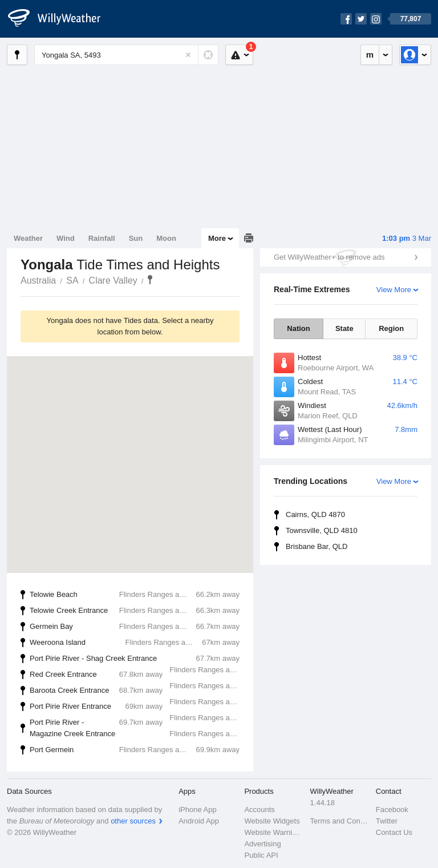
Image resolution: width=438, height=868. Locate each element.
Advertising (262, 844)
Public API (261, 855)
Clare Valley (113, 280)
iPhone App (198, 810)
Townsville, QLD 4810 (322, 530)
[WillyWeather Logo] (60, 19)
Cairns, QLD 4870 (315, 514)
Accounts (259, 810)
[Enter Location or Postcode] (126, 55)
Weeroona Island (135, 643)
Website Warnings (273, 832)
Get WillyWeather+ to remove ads (329, 257)
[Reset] (188, 55)
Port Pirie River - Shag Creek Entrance (141, 660)
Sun (136, 238)
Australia (38, 280)
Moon (166, 238)
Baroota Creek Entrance (141, 692)
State (344, 328)
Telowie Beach (135, 595)
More (217, 238)
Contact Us (394, 832)
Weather (28, 238)
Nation (298, 328)
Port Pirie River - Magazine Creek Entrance (141, 728)
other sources (133, 821)
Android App (199, 821)
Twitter (387, 821)
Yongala (150, 280)
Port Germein (135, 750)
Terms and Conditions (340, 821)
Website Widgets (272, 821)
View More (394, 290)
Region (391, 328)
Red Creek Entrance (141, 676)
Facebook (392, 810)
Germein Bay (135, 627)
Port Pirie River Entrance (141, 708)
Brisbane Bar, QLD (317, 546)
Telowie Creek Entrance (135, 611)
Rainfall (102, 238)
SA (72, 280)
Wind (66, 238)
